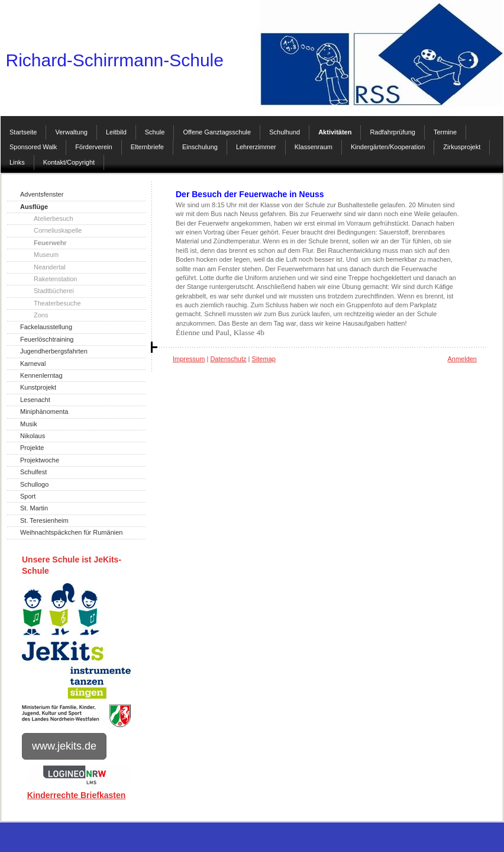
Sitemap (264, 359)
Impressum (189, 359)
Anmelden (462, 359)
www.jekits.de (64, 746)
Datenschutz (228, 359)
